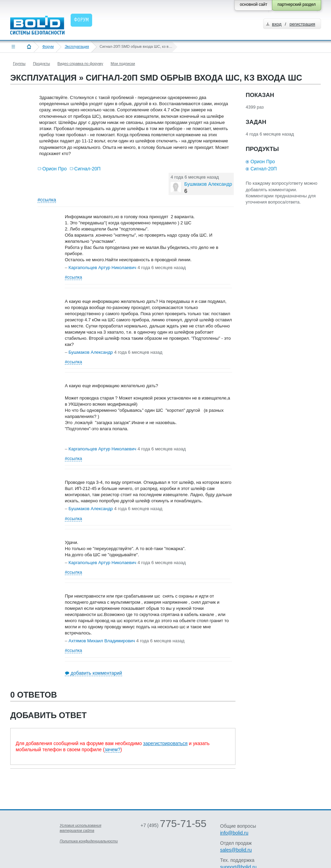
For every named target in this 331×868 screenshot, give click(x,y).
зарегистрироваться (165, 743)
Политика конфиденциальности (89, 841)
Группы (19, 64)
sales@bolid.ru (236, 850)
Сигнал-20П (88, 169)
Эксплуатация (77, 46)
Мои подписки (123, 64)
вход (277, 24)
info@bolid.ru (234, 833)
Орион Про (55, 169)
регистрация (302, 24)
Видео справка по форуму (80, 64)
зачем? (112, 750)
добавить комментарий (96, 673)
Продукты (42, 64)
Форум (48, 46)
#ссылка (47, 200)
